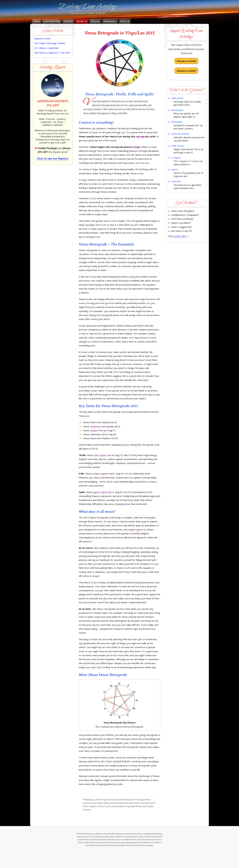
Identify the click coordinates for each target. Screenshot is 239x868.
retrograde (142, 136)
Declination (177, 122)
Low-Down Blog (52, 21)
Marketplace (110, 21)
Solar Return (178, 146)
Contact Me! (180, 236)
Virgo (137, 147)
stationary (95, 426)
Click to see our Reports (53, 158)
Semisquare (177, 110)
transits (126, 445)
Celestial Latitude (180, 134)
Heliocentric (177, 98)
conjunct (94, 430)
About (125, 21)
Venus (95, 132)
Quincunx (176, 181)
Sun (105, 430)
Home (37, 21)
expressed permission (128, 842)
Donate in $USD (186, 71)
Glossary (95, 21)
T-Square (176, 158)
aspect (140, 529)
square (96, 492)
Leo (123, 132)
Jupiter (105, 474)
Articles (82, 21)
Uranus (103, 455)
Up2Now (68, 21)
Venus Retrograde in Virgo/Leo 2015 (120, 33)
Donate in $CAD (186, 61)
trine (96, 455)
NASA (151, 845)
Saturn (104, 492)
